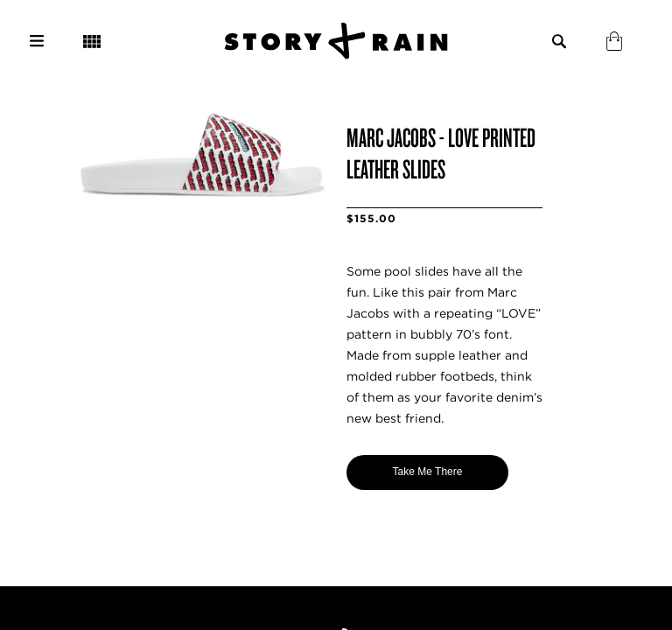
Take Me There (428, 472)
